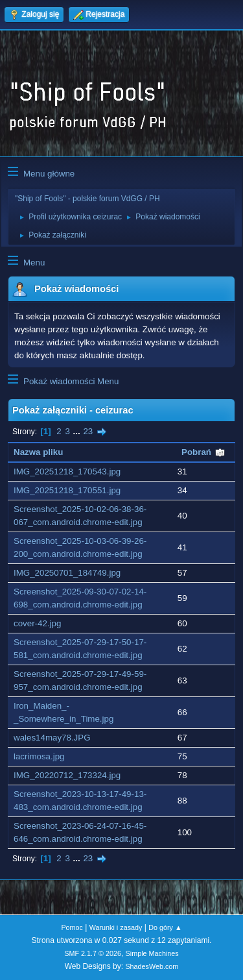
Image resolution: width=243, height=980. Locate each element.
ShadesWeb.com (152, 966)
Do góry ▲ (165, 927)
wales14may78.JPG (52, 738)
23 (88, 431)
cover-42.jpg (37, 623)
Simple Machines (152, 953)
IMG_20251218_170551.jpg (67, 490)
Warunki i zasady (116, 927)
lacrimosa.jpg (39, 756)
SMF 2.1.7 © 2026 (93, 953)
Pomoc (72, 927)
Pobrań (203, 452)
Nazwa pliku (38, 452)
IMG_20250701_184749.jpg (67, 573)
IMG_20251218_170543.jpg (67, 472)
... (78, 431)
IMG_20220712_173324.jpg (67, 775)
